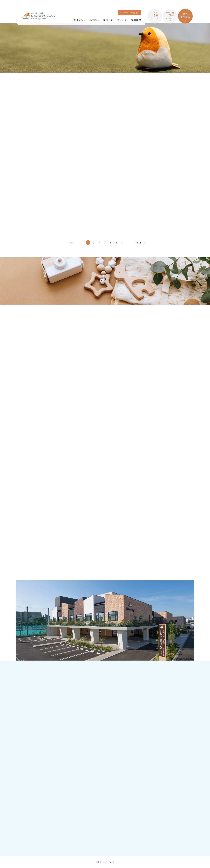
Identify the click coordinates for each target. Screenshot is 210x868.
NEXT (138, 243)
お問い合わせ (131, 13)
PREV (72, 243)
